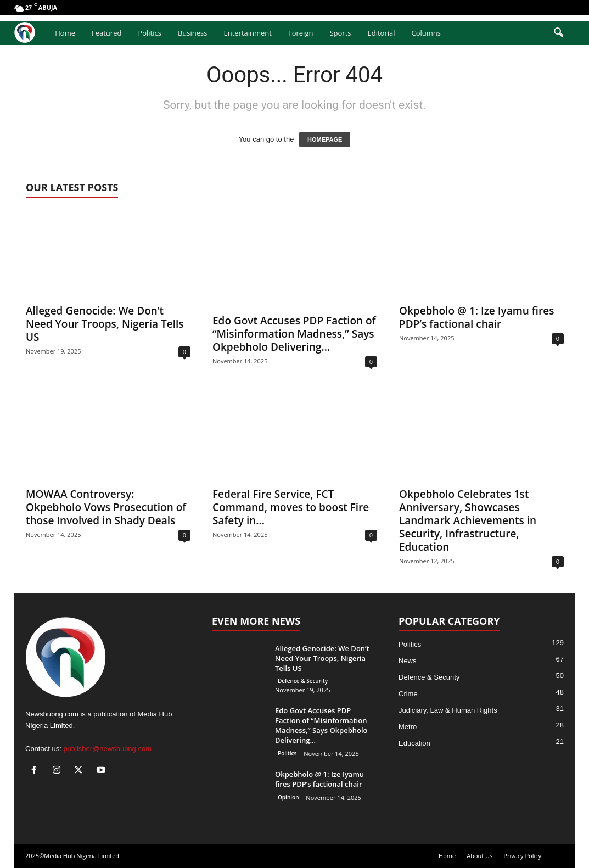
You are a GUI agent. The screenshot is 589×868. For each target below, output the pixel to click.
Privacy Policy (522, 856)
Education (414, 743)
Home (65, 33)
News (408, 661)
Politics (150, 33)
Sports (340, 33)
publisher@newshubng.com (107, 749)
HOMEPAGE (325, 139)
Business (193, 33)
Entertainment (248, 33)
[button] (558, 33)
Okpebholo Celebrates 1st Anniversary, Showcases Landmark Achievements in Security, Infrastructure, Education (468, 520)
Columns (426, 33)
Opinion (288, 797)
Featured (106, 33)
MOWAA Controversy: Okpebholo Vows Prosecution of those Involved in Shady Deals (106, 507)
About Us (479, 856)
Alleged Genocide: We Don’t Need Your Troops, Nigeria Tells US (105, 324)
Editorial (381, 33)
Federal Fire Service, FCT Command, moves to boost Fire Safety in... (291, 507)
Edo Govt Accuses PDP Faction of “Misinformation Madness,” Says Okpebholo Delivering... (294, 334)
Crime (408, 694)
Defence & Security (303, 681)
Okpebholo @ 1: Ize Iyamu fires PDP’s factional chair (476, 317)
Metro (408, 727)
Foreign (301, 33)
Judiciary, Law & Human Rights (448, 710)
